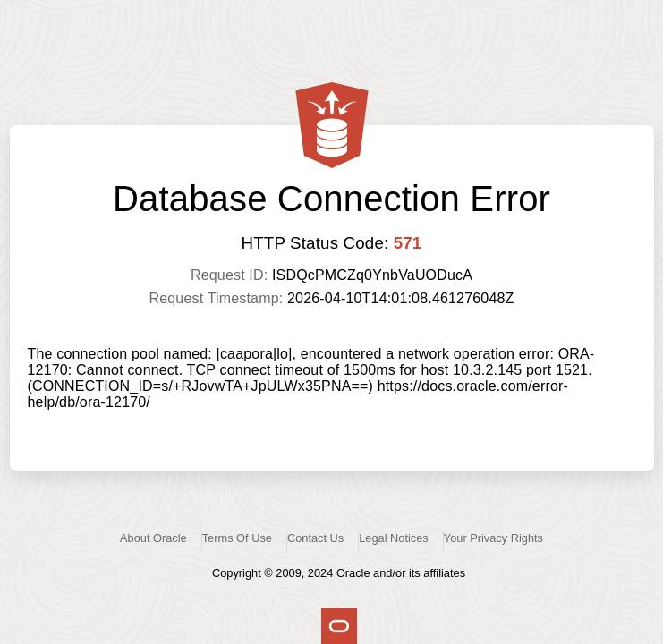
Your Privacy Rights (493, 538)
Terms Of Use (237, 538)
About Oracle (153, 538)
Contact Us (315, 538)
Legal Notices (394, 538)
